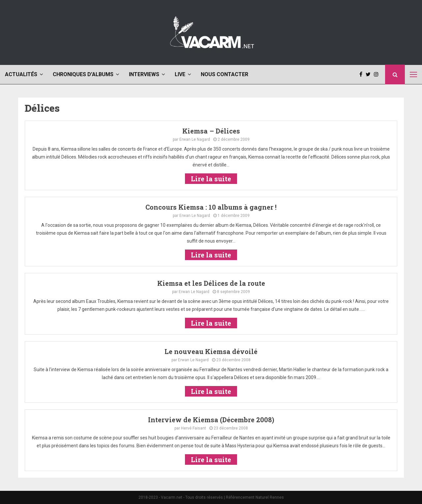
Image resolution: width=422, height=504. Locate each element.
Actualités (21, 74)
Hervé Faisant (194, 428)
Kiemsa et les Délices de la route (211, 283)
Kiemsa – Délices (211, 131)
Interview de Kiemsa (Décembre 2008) (211, 420)
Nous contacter (225, 74)
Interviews (144, 74)
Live (180, 74)
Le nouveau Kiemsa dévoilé (211, 351)
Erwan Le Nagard (195, 139)
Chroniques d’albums (83, 74)
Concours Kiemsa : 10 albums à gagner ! (211, 207)
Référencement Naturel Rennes (255, 497)
